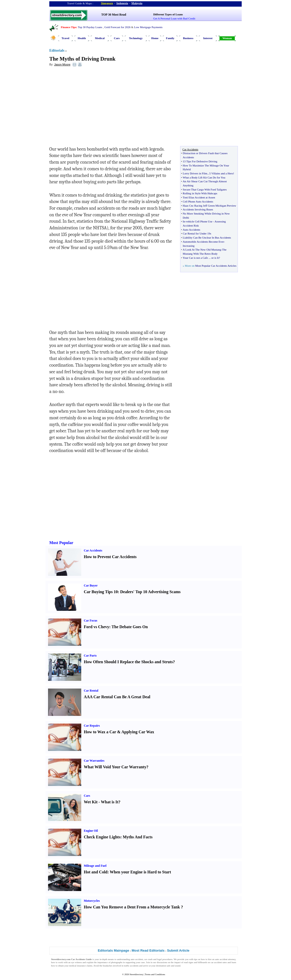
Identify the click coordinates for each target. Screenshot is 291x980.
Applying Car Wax (138, 732)
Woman (227, 38)
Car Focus (91, 621)
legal (159, 959)
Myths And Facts (137, 837)
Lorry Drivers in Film (195, 173)
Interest (208, 38)
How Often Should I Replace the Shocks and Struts (128, 662)
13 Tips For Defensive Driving (200, 161)
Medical (100, 38)
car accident (216, 962)
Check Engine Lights (102, 837)
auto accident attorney (225, 959)
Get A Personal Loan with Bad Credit (174, 18)
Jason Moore (62, 64)
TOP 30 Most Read (114, 15)
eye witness (76, 962)
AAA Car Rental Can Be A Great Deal (117, 697)
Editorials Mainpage (114, 950)
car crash (148, 959)
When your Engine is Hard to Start (141, 872)
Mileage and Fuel (95, 866)
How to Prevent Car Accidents (110, 557)
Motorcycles (92, 901)
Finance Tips (68, 27)
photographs (117, 962)
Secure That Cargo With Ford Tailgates (205, 189)
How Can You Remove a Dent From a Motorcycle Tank (132, 907)
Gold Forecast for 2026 (117, 27)
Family (170, 38)
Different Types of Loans (168, 14)
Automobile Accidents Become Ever (203, 242)
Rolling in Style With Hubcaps (200, 193)
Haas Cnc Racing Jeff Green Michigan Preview (209, 206)
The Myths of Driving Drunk (82, 59)
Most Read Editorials (148, 950)
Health (82, 38)
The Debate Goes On (130, 627)
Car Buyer (91, 585)
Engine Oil (91, 831)
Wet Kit (91, 802)
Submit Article (178, 950)
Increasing (189, 246)
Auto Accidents (191, 230)
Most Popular (61, 543)
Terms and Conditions (155, 974)
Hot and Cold (96, 872)
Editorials (57, 50)
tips (196, 959)
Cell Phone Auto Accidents (198, 201)
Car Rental (91, 691)
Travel (65, 38)
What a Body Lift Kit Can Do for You (204, 177)
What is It (110, 802)
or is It (215, 258)
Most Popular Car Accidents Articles (216, 266)
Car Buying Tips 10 (101, 592)
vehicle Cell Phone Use (199, 221)
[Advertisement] (91, 108)
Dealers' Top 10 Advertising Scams (150, 592)
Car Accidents (93, 550)
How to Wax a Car (100, 732)
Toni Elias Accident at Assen (199, 197)
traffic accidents (131, 966)
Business (188, 38)
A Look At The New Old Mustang (202, 250)
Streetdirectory (136, 974)
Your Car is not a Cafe (195, 258)
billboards (203, 962)
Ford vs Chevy (97, 627)
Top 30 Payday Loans (90, 27)
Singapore (107, 3)
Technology (136, 38)
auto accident (137, 959)
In (184, 221)
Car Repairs (92, 726)
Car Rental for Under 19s (197, 233)
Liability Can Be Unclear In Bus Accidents (207, 238)
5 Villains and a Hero (221, 173)
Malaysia (137, 3)
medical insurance (78, 966)
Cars (117, 38)
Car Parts (90, 656)
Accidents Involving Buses (198, 209)
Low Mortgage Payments (148, 27)
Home (155, 38)
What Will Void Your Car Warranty (115, 767)
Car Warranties (94, 761)
